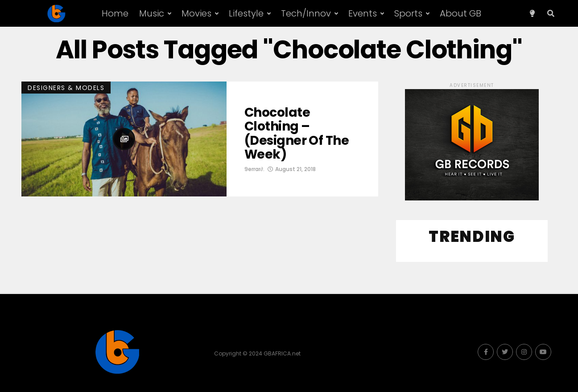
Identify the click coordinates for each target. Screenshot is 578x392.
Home (115, 13)
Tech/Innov (306, 13)
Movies (196, 13)
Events (363, 13)
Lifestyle (246, 13)
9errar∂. (254, 169)
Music (152, 13)
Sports (408, 13)
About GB (460, 13)
